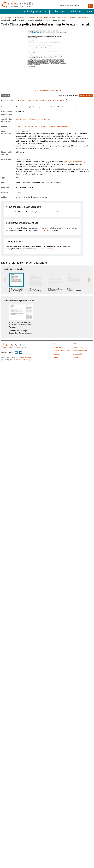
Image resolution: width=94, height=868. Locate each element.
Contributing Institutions (34, 11)
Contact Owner (86, 95)
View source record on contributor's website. (42, 101)
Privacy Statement (80, 351)
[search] (90, 6)
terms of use (44, 230)
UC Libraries (27, 358)
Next (89, 280)
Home (54, 344)
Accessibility (78, 354)
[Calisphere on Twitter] (16, 353)
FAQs (75, 344)
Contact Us (77, 358)
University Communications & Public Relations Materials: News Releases (62, 18)
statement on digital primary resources (61, 212)
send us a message (47, 249)
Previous (5, 280)
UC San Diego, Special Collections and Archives (18, 18)
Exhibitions (75, 11)
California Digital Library (22, 360)
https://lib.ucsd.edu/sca (73, 162)
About (90, 11)
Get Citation (6, 95)
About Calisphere (58, 347)
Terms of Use (78, 347)
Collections (58, 11)
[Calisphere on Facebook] (21, 353)
